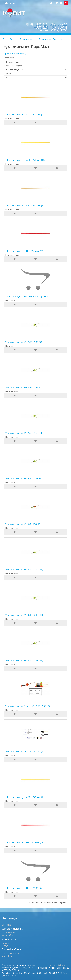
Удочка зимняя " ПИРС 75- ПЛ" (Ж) (25, 752)
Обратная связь (9, 933)
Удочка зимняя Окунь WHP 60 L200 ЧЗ (28, 706)
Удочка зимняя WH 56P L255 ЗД (24, 433)
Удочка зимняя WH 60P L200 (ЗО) (24, 615)
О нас (4, 922)
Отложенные (8, 956)
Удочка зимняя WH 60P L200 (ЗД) (24, 570)
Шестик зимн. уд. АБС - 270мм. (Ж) (25, 160)
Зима (12, 39)
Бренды (5, 945)
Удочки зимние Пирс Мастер (52, 39)
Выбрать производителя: (14, 66)
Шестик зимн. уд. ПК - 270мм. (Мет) (26, 251)
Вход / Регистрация (11, 953)
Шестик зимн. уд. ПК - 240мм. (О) (24, 843)
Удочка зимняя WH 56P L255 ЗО (24, 479)
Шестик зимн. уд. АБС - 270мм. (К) (25, 205)
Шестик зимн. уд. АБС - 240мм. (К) (25, 797)
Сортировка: (9, 58)
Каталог (6, 943)
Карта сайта (7, 935)
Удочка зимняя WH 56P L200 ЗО (24, 342)
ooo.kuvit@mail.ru (59, 965)
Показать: (8, 73)
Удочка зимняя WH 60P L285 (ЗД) (24, 661)
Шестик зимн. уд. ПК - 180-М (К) (23, 888)
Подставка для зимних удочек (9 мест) (28, 297)
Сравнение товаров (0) (16, 54)
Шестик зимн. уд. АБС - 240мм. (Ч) (25, 115)
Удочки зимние (27, 39)
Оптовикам (7, 925)
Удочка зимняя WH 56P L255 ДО (24, 387)
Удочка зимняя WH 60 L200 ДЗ (23, 524)
